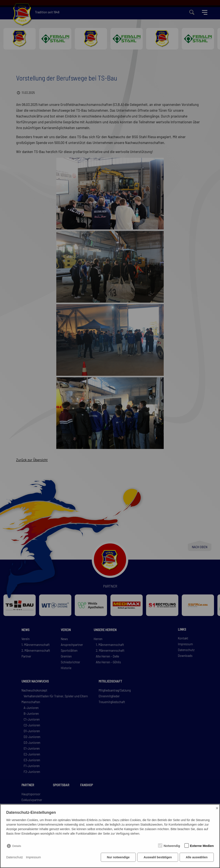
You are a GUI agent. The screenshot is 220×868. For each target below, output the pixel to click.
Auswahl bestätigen (158, 857)
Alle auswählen (197, 857)
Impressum (33, 857)
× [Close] (217, 808)
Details (17, 846)
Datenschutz (15, 857)
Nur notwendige (118, 857)
